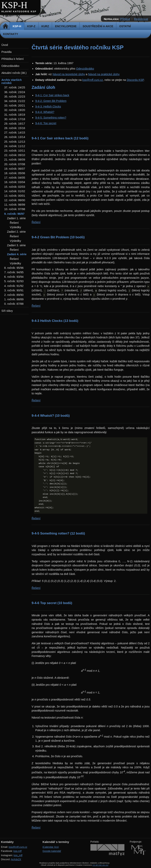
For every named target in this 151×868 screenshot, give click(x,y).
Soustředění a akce (98, 26)
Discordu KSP (135, 80)
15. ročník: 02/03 (15, 187)
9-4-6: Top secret (46, 123)
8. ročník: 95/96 (14, 268)
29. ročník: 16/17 (15, 124)
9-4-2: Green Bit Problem (51, 101)
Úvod (5, 45)
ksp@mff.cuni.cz (93, 80)
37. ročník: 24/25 (15, 87)
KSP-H (14, 5)
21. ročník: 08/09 (15, 160)
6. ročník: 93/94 (14, 277)
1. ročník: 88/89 (14, 299)
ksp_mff (18, 855)
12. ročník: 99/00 (15, 200)
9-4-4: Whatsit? (45, 112)
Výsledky (15, 227)
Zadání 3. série (16, 245)
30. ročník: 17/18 (15, 119)
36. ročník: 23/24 (15, 92)
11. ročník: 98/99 (15, 205)
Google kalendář (52, 851)
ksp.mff (18, 851)
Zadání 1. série (16, 218)
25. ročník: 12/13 (15, 142)
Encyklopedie (66, 26)
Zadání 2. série (16, 232)
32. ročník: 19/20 (15, 110)
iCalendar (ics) (51, 847)
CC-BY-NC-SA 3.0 (100, 865)
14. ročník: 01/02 (15, 191)
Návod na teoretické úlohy (69, 74)
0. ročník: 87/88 (14, 304)
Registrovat (141, 19)
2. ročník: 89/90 (14, 295)
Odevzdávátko (85, 69)
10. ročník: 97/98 (15, 209)
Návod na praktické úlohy (104, 74)
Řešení (36, 222)
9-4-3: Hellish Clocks (48, 107)
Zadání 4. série (17, 254)
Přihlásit (125, 19)
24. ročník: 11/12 (15, 146)
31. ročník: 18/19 (15, 115)
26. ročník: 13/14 (15, 137)
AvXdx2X (16, 859)
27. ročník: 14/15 (15, 133)
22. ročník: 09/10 (15, 155)
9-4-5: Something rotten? (51, 118)
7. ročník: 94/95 (14, 272)
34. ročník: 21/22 (15, 101)
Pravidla (6, 52)
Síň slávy (7, 311)
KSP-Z (31, 26)
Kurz (45, 26)
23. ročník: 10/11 (15, 151)
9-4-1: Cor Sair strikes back (52, 95)
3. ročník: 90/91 (14, 290)
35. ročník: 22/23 (15, 97)
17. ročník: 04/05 (15, 178)
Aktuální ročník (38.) (14, 73)
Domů (5, 26)
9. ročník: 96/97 (14, 214)
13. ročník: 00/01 (15, 196)
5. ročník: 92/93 (14, 281)
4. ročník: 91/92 (14, 286)
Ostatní (125, 26)
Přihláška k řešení (12, 59)
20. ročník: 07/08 (15, 164)
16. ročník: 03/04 (15, 182)
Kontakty (11, 34)
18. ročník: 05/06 (15, 173)
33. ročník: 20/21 (15, 106)
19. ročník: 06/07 (15, 169)
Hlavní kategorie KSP (19, 11)
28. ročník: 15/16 (15, 128)
